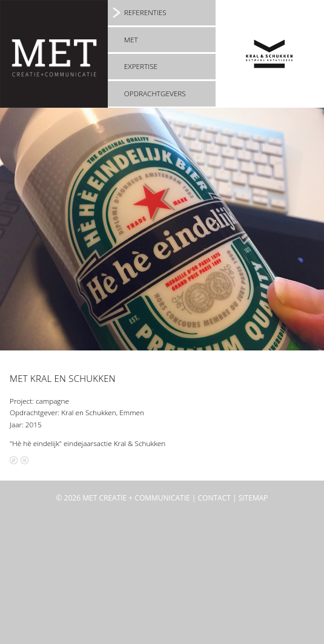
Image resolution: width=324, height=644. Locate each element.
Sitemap (253, 498)
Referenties (145, 12)
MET (131, 39)
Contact (214, 498)
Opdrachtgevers (155, 93)
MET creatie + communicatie (136, 498)
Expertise (141, 66)
